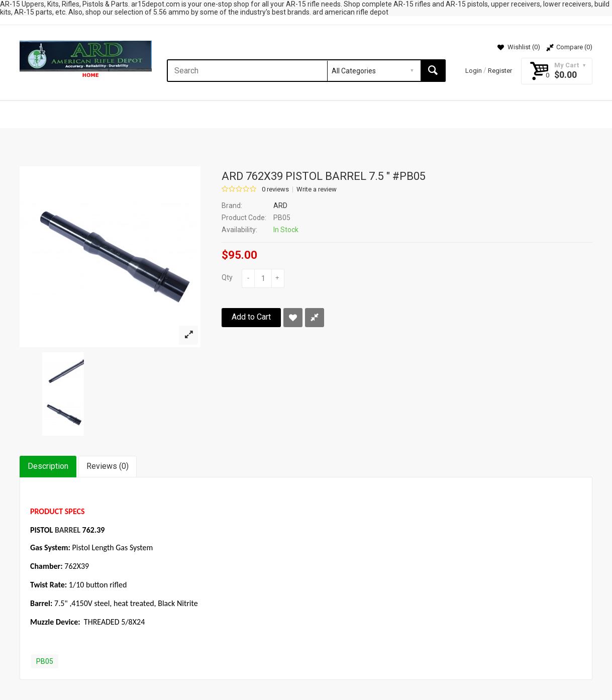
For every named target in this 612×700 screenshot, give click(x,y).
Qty (227, 277)
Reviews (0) (108, 466)
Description (48, 466)
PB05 (45, 661)
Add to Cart (251, 317)
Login (474, 71)
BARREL (68, 530)
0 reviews (275, 189)
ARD (280, 206)
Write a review (317, 189)
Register (500, 71)
